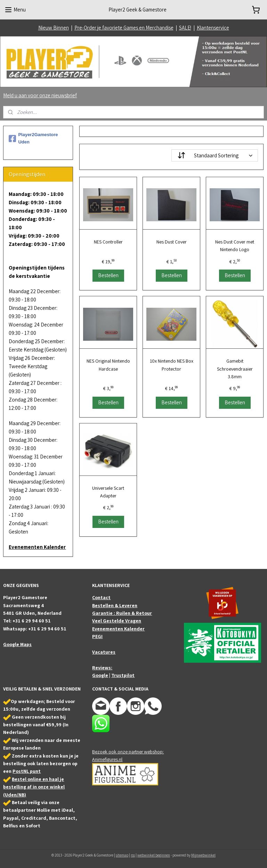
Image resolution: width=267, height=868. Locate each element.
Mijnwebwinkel (203, 855)
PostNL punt (27, 771)
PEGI (97, 636)
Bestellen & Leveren (115, 605)
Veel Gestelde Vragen (117, 621)
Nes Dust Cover (172, 242)
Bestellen (108, 275)
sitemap (122, 855)
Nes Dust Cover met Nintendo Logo (235, 246)
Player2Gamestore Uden (33, 138)
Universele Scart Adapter (108, 492)
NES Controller (108, 242)
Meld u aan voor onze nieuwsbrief (40, 95)
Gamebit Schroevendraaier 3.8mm (235, 369)
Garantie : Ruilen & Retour (122, 613)
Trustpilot (123, 675)
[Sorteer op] (215, 155)
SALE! (185, 28)
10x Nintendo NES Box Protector (172, 365)
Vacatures (104, 652)
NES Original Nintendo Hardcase (108, 365)
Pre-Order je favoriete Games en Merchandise (124, 28)
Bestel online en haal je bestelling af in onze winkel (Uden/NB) (34, 787)
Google (100, 675)
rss (133, 855)
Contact (101, 597)
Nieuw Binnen (54, 28)
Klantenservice (213, 28)
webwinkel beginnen (154, 855)
